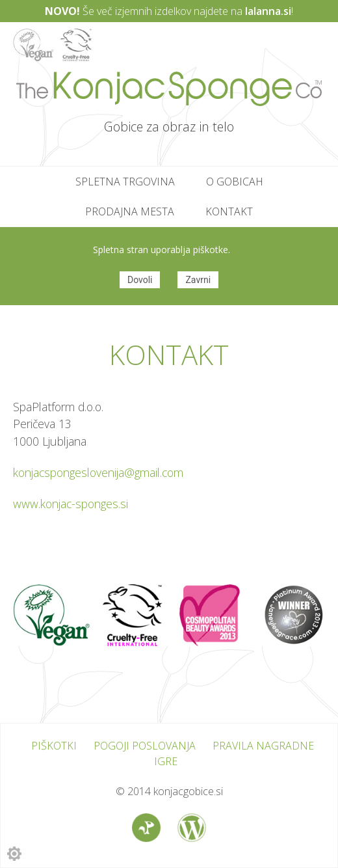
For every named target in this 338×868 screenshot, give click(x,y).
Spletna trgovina (125, 182)
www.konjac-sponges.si (71, 504)
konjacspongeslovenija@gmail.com (98, 472)
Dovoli (140, 280)
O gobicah (235, 182)
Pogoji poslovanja (145, 746)
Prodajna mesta (130, 211)
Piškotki (54, 746)
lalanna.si (268, 11)
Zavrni (198, 280)
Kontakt (229, 211)
